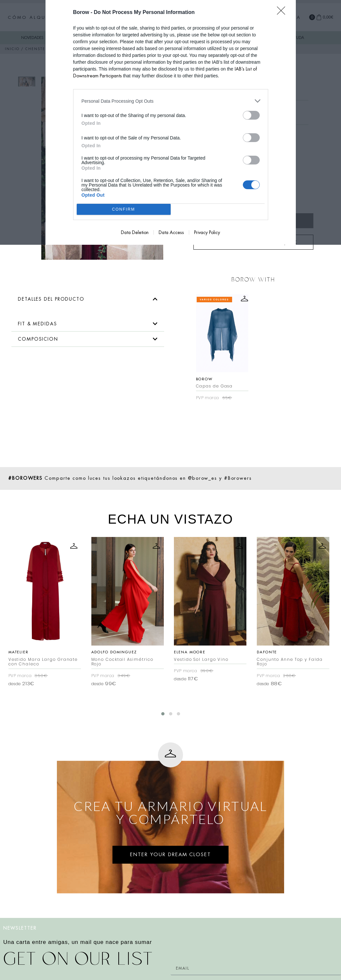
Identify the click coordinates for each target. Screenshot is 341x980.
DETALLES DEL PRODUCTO (51, 299)
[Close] (283, 13)
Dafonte (267, 652)
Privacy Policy (207, 232)
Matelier (19, 652)
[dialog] (171, 122)
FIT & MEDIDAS (38, 324)
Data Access (171, 232)
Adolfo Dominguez (114, 652)
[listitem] (171, 101)
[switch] (251, 115)
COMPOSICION (38, 339)
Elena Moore (190, 652)
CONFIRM (124, 209)
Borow (204, 379)
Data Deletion (135, 232)
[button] (88, 299)
